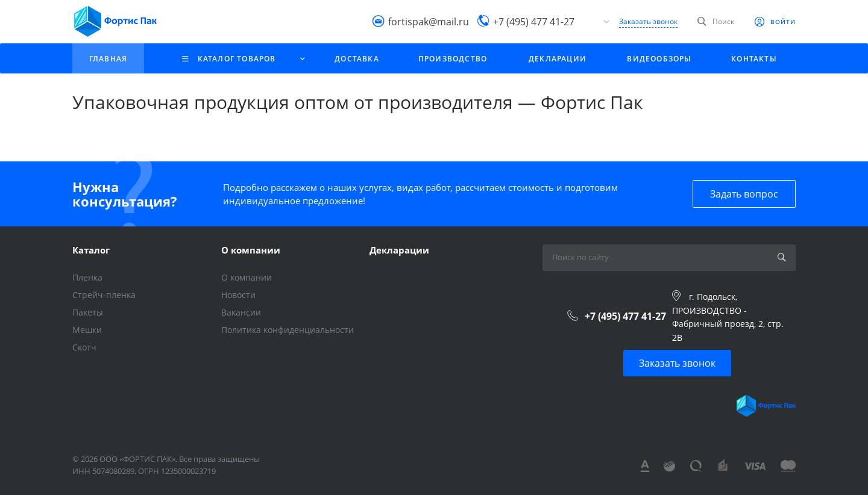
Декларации (399, 250)
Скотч (84, 347)
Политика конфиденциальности (288, 330)
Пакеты (88, 312)
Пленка (87, 277)
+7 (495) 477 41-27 (534, 21)
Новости (238, 295)
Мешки (87, 330)
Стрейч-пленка (104, 295)
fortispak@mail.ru (429, 21)
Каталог (91, 250)
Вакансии (241, 312)
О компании (251, 250)
